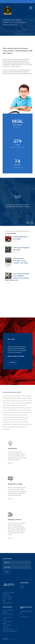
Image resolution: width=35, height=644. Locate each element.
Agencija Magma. (12, 639)
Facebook (22, 586)
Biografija (13, 362)
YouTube (22, 588)
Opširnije (10, 463)
